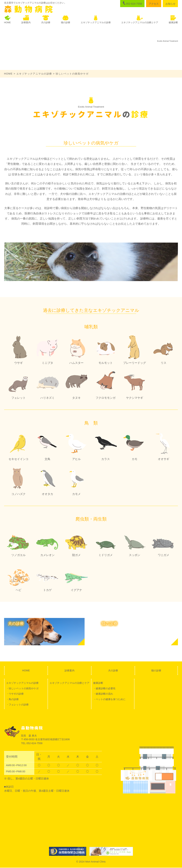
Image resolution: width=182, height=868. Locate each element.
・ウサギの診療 (15, 694)
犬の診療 (113, 670)
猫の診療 (156, 670)
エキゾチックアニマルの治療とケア (69, 683)
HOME (8, 74)
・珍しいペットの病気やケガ (22, 688)
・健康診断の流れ (103, 694)
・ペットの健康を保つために (109, 699)
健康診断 (98, 683)
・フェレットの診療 (17, 705)
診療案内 (69, 670)
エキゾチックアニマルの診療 (34, 74)
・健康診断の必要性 (104, 688)
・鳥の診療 (12, 699)
